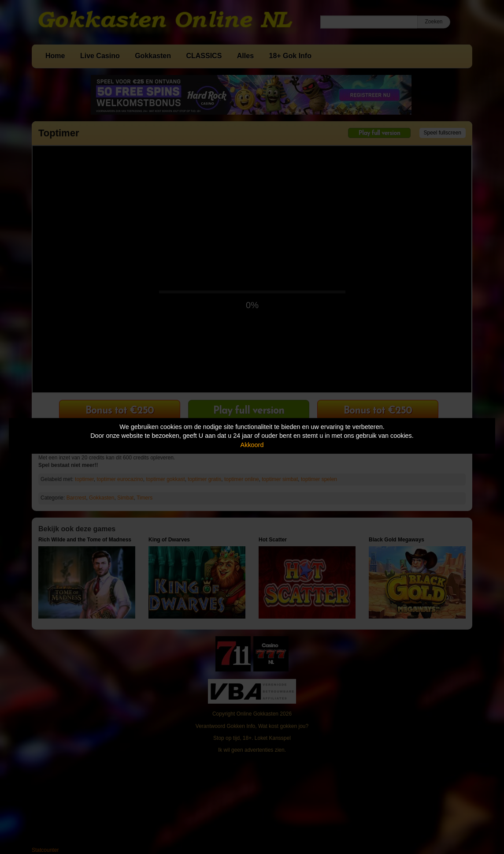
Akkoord (252, 445)
